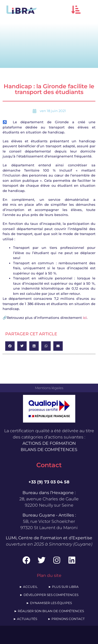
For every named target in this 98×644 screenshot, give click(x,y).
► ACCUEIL (29, 587)
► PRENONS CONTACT (66, 619)
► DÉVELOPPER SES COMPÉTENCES (49, 595)
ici (85, 318)
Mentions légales (49, 388)
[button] (76, 10)
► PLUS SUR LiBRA (64, 587)
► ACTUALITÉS (25, 619)
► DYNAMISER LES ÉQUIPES (49, 603)
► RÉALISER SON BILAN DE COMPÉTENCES (49, 611)
